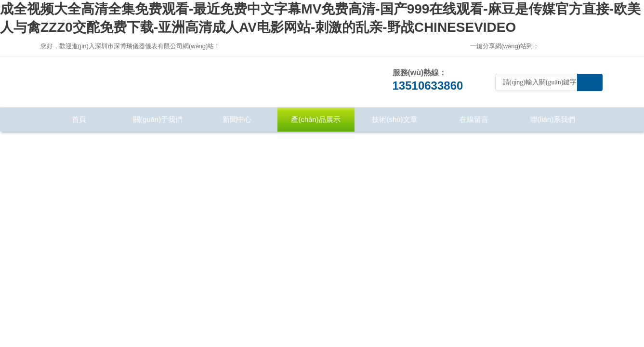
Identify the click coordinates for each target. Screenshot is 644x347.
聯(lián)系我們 (553, 119)
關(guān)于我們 (158, 119)
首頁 (79, 119)
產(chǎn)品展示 (315, 119)
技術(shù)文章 (394, 119)
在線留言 (474, 119)
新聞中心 (237, 119)
